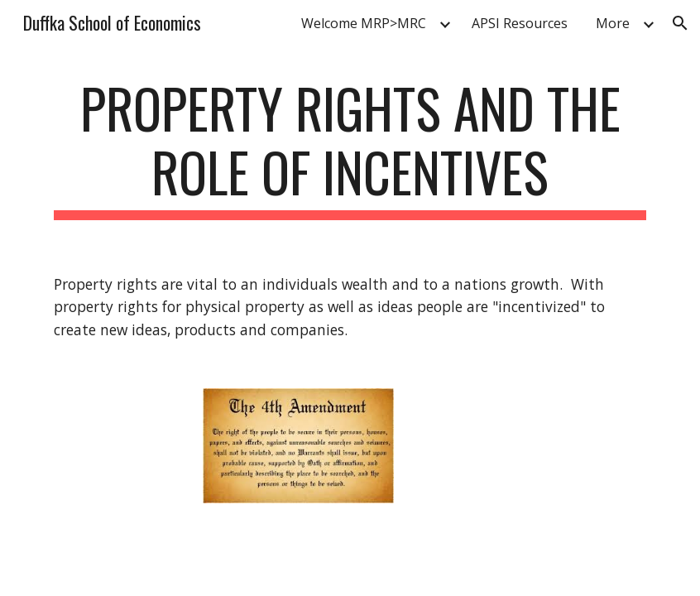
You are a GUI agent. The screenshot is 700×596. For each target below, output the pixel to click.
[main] (350, 148)
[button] (680, 23)
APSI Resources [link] (520, 23)
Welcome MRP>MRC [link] (364, 23)
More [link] (613, 23)
